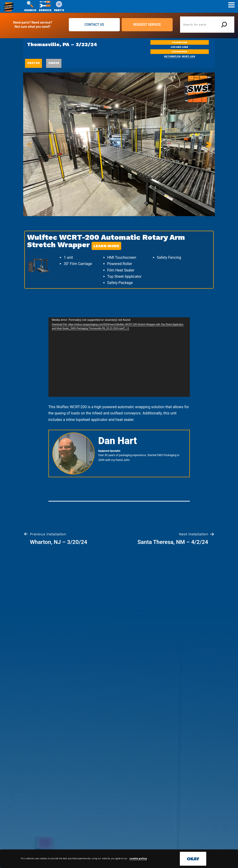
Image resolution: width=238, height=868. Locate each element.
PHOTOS (33, 63)
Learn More (106, 246)
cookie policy (138, 859)
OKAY (193, 859)
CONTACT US (94, 25)
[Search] (224, 25)
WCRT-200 (189, 56)
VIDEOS (54, 63)
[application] (119, 357)
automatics (172, 56)
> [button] (209, 144)
